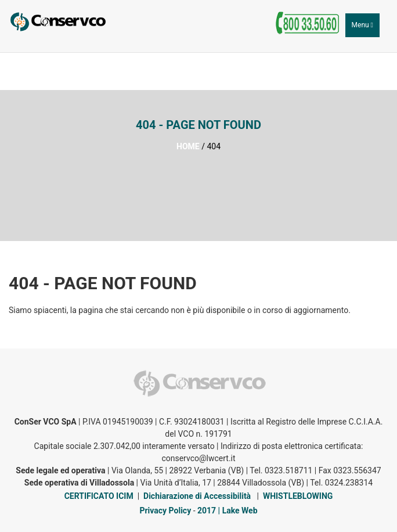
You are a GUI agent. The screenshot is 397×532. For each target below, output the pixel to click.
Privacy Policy (165, 511)
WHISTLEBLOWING (298, 496)
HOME (188, 146)
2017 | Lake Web (228, 511)
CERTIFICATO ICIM (99, 496)
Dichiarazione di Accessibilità (197, 496)
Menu (365, 28)
